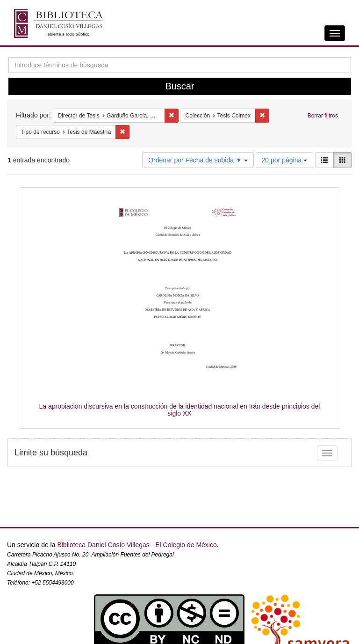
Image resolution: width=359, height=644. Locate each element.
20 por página (285, 160)
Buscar (179, 86)
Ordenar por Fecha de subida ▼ (198, 160)
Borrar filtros (323, 116)
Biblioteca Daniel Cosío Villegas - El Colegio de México (137, 545)
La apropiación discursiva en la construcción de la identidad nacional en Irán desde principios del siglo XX (180, 410)
